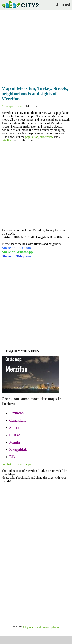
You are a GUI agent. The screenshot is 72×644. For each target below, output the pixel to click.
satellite (6, 140)
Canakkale (18, 420)
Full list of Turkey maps (16, 464)
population (32, 137)
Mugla (15, 442)
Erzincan (17, 413)
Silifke (15, 435)
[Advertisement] (36, 47)
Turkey (19, 106)
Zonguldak (18, 449)
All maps (7, 106)
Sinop (14, 428)
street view (47, 137)
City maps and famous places (41, 627)
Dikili (14, 457)
